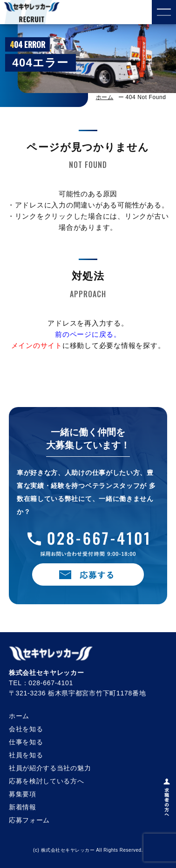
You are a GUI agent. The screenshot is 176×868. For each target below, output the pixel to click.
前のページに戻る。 (88, 334)
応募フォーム (29, 820)
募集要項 (23, 794)
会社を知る (26, 729)
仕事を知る (26, 742)
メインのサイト (37, 345)
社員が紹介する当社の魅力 (50, 768)
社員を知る (26, 755)
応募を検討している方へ (47, 781)
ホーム (105, 97)
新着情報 (23, 807)
